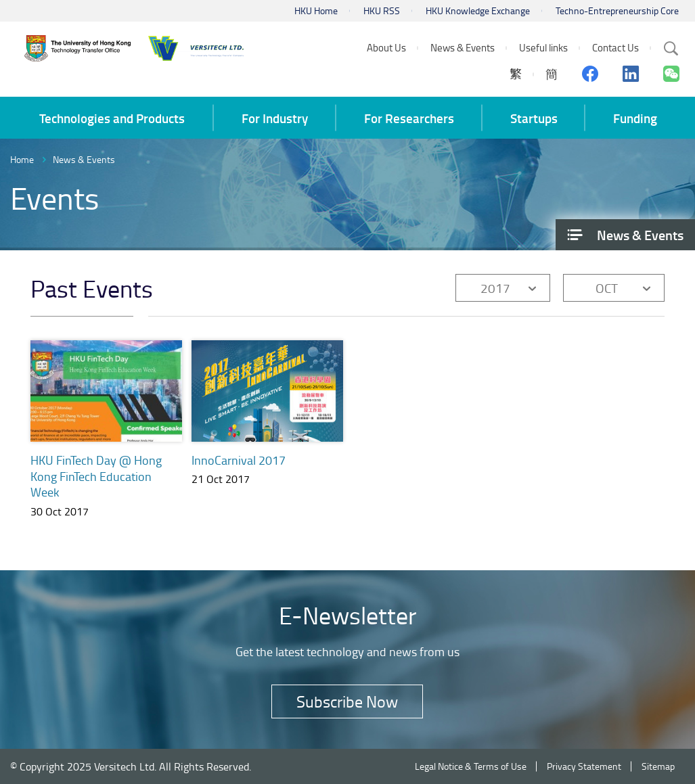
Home (22, 159)
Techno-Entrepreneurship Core (617, 10)
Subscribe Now (347, 701)
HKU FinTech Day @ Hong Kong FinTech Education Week (96, 476)
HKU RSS (382, 10)
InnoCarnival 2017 (239, 460)
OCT (607, 288)
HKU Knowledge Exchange (478, 10)
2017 (495, 288)
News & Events (84, 159)
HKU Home (316, 10)
